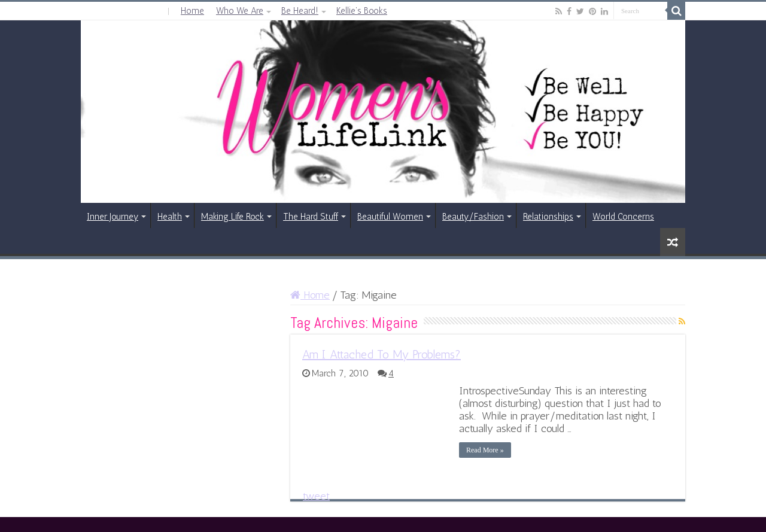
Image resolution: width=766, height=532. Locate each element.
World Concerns (623, 217)
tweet (316, 496)
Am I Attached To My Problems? (382, 354)
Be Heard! (300, 11)
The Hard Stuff (311, 217)
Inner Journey (113, 217)
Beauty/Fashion (473, 217)
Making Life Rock (232, 217)
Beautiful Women (390, 217)
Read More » (485, 450)
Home (192, 11)
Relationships (548, 217)
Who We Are (240, 11)
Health (170, 217)
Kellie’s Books (362, 11)
